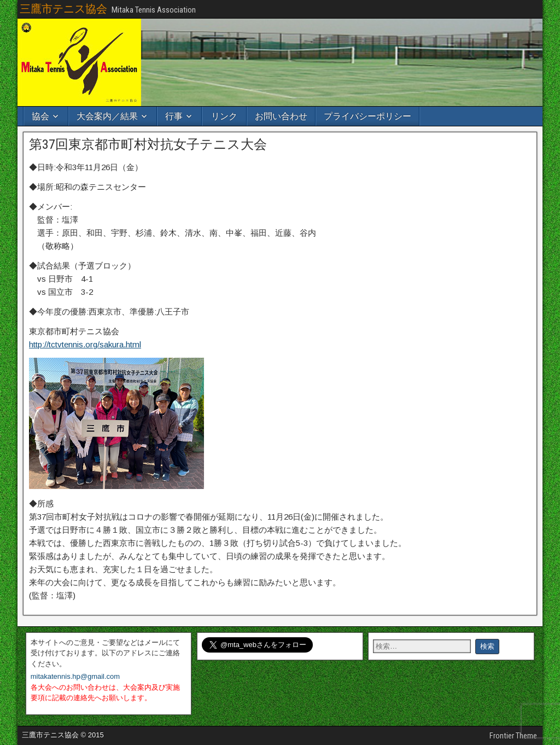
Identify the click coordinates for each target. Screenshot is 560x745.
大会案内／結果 (107, 116)
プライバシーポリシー (367, 116)
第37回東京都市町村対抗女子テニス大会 (148, 144)
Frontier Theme (513, 736)
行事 (174, 116)
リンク (224, 116)
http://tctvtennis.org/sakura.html (85, 344)
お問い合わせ (281, 116)
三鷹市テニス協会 (63, 9)
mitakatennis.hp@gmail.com (75, 676)
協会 (40, 116)
